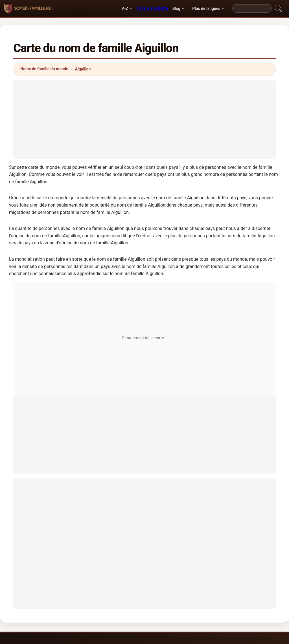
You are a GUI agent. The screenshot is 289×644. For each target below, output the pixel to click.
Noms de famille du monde (44, 69)
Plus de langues (206, 8)
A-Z (125, 8)
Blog (176, 8)
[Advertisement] (144, 120)
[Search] (252, 8)
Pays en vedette (152, 8)
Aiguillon (83, 69)
